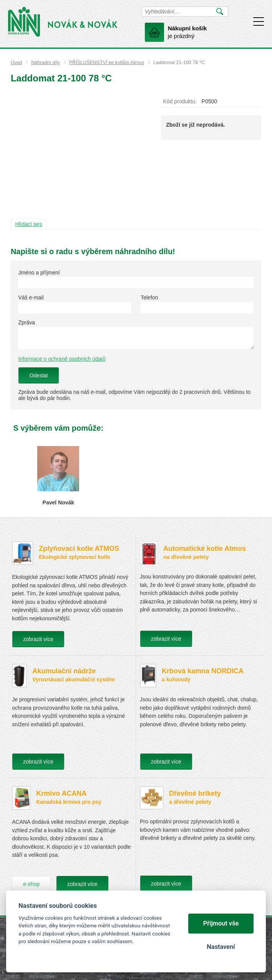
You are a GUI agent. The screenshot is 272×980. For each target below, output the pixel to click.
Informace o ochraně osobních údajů (62, 359)
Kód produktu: (180, 101)
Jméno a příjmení (39, 273)
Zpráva (27, 322)
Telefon (149, 297)
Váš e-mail (31, 297)
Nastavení (221, 947)
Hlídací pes (28, 224)
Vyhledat (220, 12)
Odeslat (38, 375)
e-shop (31, 884)
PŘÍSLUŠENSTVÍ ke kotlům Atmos (107, 63)
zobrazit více (38, 639)
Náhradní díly (46, 63)
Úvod (16, 63)
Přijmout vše (221, 923)
